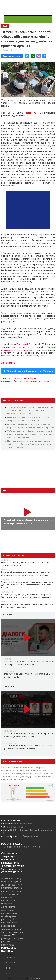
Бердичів (19, 381)
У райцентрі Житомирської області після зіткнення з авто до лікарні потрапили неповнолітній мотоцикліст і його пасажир (31, 410)
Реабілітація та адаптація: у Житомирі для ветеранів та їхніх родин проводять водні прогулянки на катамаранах (27, 596)
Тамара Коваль (30, 836)
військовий (22, 378)
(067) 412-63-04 (33, 847)
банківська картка (40, 381)
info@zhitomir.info (22, 824)
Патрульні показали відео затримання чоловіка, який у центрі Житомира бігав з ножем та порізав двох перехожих (30, 444)
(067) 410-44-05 (15, 827)
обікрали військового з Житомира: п (28, 348)
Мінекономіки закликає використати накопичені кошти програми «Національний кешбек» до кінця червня (26, 574)
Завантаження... (11, 56)
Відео (6, 491)
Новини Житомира (13, 556)
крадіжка (11, 378)
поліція (27, 381)
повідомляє (32, 113)
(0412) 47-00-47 (15, 847)
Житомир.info (24, 344)
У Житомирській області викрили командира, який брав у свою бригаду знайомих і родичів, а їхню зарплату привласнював (30, 434)
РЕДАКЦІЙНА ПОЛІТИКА (9, 949)
